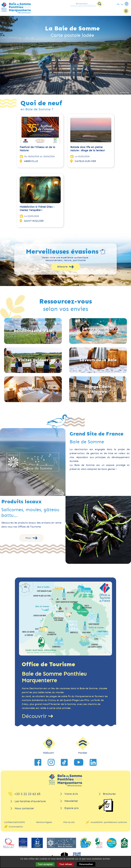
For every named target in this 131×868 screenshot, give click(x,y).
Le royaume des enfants (98, 331)
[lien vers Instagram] (51, 762)
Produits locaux (21, 502)
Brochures (109, 794)
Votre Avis (71, 794)
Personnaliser (86, 864)
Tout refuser (66, 864)
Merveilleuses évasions (62, 252)
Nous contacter (24, 808)
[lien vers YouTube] (79, 762)
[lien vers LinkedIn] (93, 762)
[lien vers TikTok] (64, 762)
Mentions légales (44, 822)
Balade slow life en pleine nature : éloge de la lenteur (88, 149)
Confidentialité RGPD (14, 822)
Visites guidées (33, 360)
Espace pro (72, 808)
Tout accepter (45, 864)
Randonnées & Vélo (33, 331)
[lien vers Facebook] (38, 762)
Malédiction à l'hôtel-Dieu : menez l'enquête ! (37, 208)
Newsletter (71, 801)
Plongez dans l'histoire (98, 389)
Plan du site (69, 822)
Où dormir (33, 389)
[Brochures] (106, 805)
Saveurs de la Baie (98, 360)
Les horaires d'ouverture (30, 801)
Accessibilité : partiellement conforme (109, 822)
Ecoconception (16, 827)
